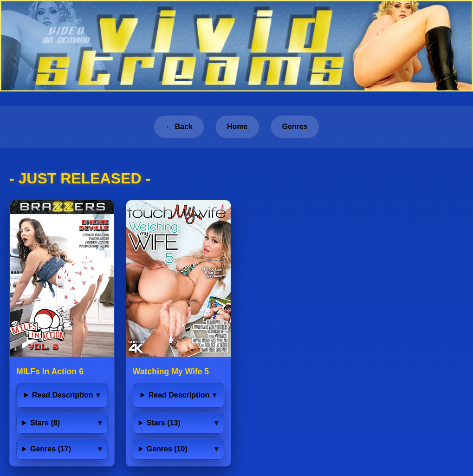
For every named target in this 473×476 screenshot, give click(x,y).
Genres (295, 127)
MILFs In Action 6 (50, 372)
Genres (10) (167, 449)
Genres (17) (51, 449)
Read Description (63, 395)
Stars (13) (164, 423)
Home (237, 127)
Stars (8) (45, 423)
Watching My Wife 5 (171, 372)
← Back (179, 127)
